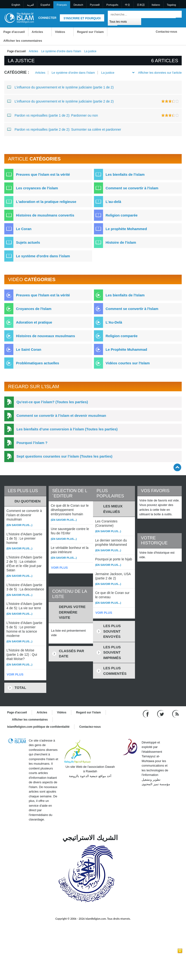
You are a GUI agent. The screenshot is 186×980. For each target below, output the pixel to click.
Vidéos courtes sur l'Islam (128, 363)
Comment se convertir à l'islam (132, 188)
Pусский (95, 5)
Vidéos (60, 32)
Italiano (156, 5)
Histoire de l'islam (121, 242)
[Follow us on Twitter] (161, 714)
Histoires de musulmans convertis (45, 215)
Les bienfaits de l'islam (125, 174)
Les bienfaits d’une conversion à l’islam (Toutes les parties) (67, 429)
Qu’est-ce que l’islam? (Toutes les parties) (52, 402)
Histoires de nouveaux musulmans (46, 336)
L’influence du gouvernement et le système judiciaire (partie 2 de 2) (60, 101)
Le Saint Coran (29, 349)
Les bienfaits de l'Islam (125, 295)
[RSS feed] (176, 714)
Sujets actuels (28, 242)
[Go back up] (177, 467)
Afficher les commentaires (23, 41)
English (16, 5)
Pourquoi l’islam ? (32, 443)
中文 (128, 5)
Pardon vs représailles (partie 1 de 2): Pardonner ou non (52, 115)
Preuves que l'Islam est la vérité (43, 295)
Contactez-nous (166, 32)
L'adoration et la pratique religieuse (46, 202)
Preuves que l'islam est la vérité (43, 174)
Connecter (47, 18)
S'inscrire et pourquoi (82, 18)
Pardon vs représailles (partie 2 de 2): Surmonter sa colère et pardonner (64, 129)
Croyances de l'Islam (34, 309)
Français (62, 5)
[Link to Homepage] (19, 18)
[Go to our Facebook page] (147, 714)
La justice (108, 73)
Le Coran (24, 229)
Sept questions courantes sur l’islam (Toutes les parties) (64, 456)
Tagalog (171, 5)
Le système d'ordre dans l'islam (61, 51)
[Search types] (124, 21)
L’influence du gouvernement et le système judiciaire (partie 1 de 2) (60, 87)
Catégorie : (17, 72)
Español (45, 5)
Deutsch (78, 5)
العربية (30, 5)
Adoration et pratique (34, 322)
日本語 (141, 5)
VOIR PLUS (15, 674)
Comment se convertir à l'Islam (132, 309)
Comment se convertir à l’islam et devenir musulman (61, 415)
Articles (37, 32)
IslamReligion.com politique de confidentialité (38, 727)
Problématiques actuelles (38, 363)
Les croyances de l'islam (37, 188)
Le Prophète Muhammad (126, 349)
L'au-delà (113, 202)
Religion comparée (122, 215)
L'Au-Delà (114, 322)
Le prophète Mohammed (126, 229)
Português (112, 5)
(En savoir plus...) (19, 525)
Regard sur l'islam (90, 32)
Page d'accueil (14, 32)
